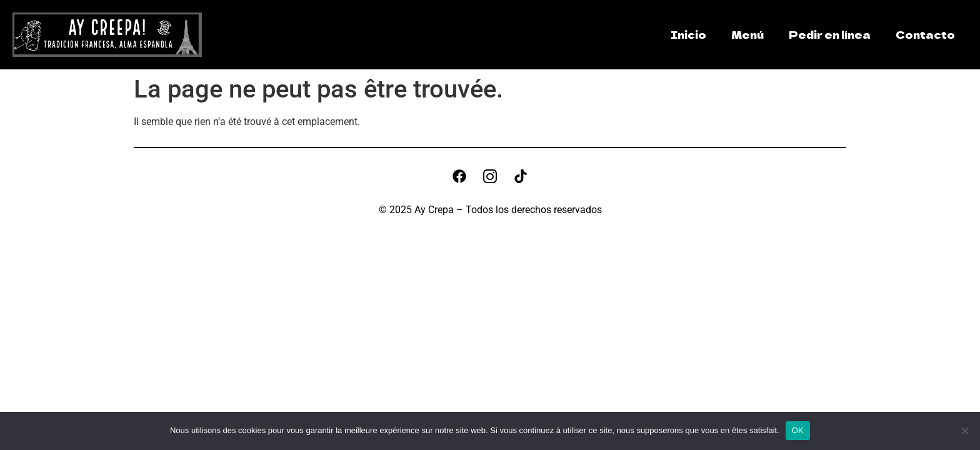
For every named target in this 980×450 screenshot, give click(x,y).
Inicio (688, 34)
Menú (747, 34)
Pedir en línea (830, 34)
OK (798, 430)
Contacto (925, 34)
